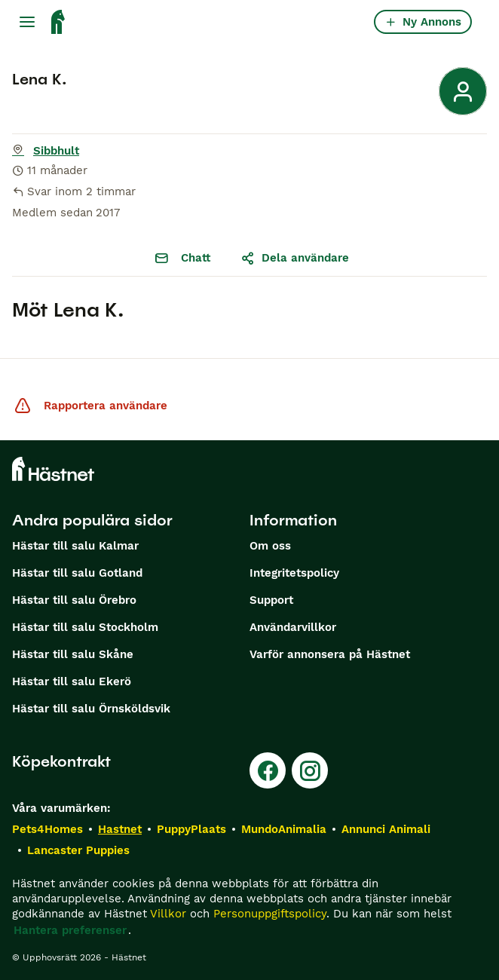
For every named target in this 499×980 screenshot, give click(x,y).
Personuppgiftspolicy (270, 914)
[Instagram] (310, 770)
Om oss (270, 546)
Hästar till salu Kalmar (75, 546)
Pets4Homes (47, 829)
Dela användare (295, 258)
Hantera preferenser (70, 930)
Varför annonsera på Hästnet (330, 654)
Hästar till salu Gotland (77, 573)
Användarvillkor (293, 627)
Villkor (168, 914)
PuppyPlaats (191, 829)
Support (271, 600)
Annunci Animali (386, 829)
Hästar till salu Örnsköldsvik (91, 709)
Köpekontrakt (61, 761)
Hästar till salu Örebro (74, 600)
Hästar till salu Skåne (73, 654)
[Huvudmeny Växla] (27, 22)
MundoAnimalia (284, 829)
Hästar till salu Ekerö (72, 681)
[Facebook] (268, 770)
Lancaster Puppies (78, 850)
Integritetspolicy (294, 573)
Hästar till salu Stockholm (85, 627)
